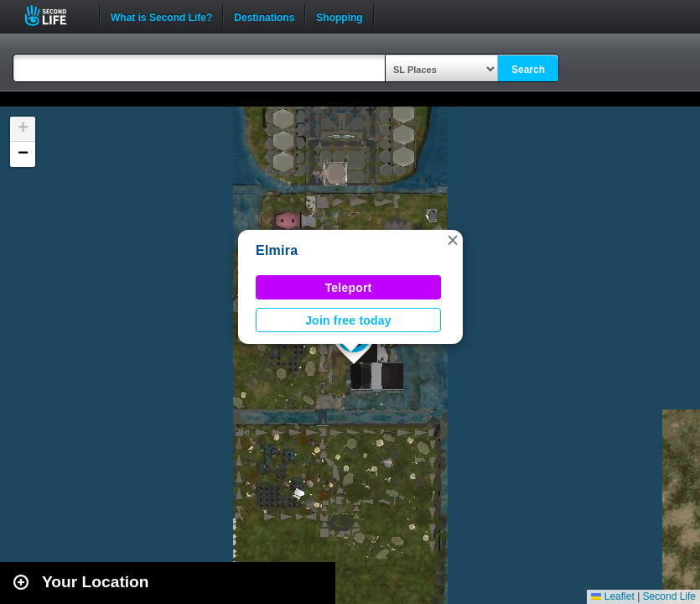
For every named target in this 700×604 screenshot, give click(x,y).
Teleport (349, 288)
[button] (453, 240)
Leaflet (612, 596)
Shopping (339, 16)
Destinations (264, 16)
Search (528, 70)
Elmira (277, 250)
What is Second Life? (161, 16)
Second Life (55, 16)
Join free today (348, 320)
